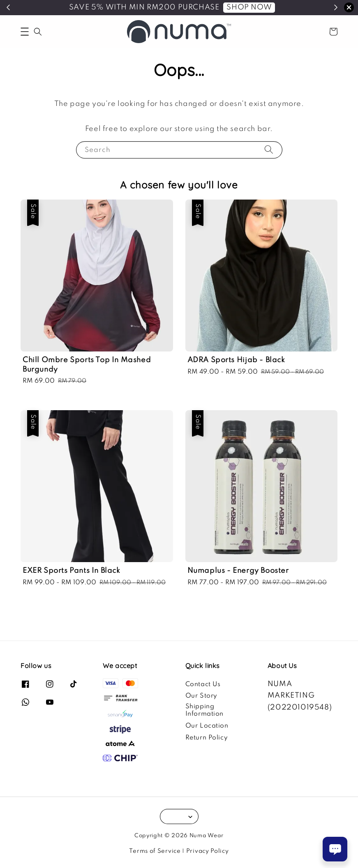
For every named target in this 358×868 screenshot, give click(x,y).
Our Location (207, 726)
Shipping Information (205, 710)
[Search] (269, 150)
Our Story (201, 696)
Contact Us (203, 684)
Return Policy (207, 738)
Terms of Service (155, 851)
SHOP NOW (249, 7)
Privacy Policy (208, 851)
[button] (25, 32)
